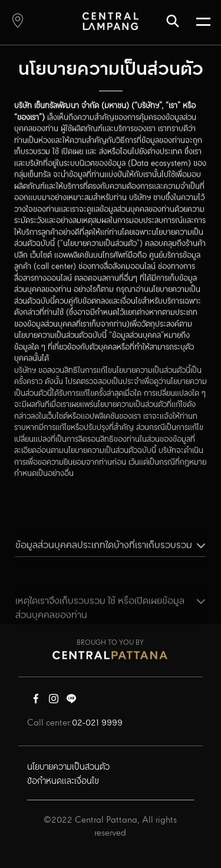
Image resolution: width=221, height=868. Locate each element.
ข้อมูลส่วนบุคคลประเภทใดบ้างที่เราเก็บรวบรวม (104, 555)
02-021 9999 (97, 723)
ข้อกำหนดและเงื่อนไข (63, 781)
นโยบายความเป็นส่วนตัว (68, 767)
